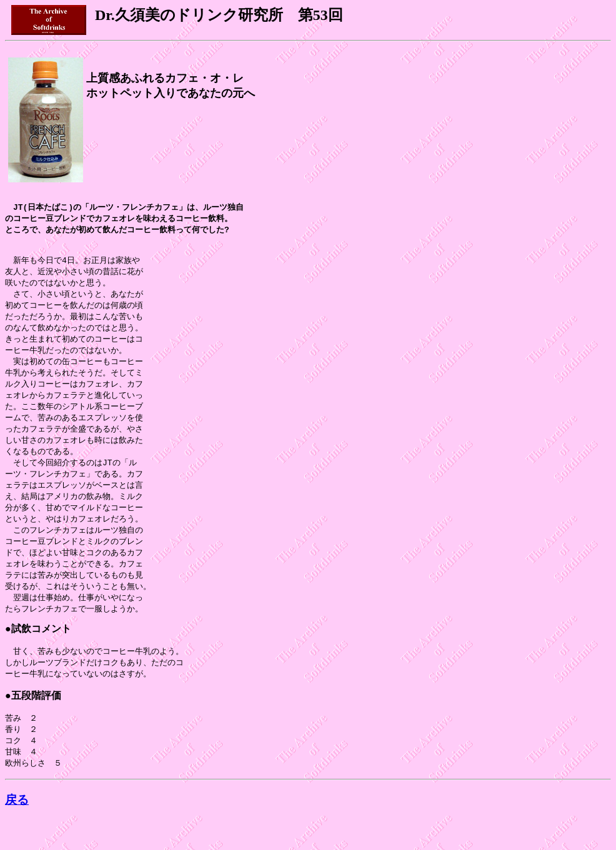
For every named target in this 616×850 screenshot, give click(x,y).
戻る (17, 830)
